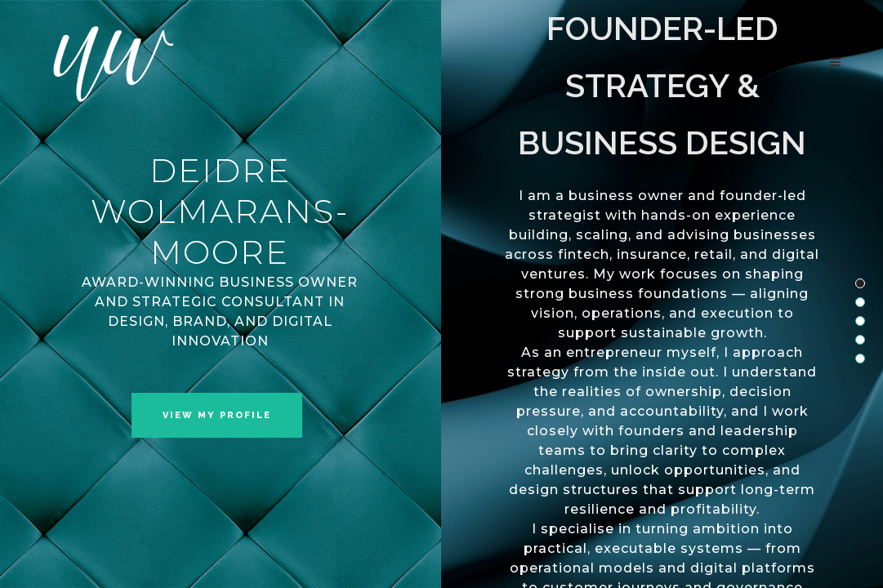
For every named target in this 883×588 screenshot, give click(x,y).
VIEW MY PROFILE (217, 415)
